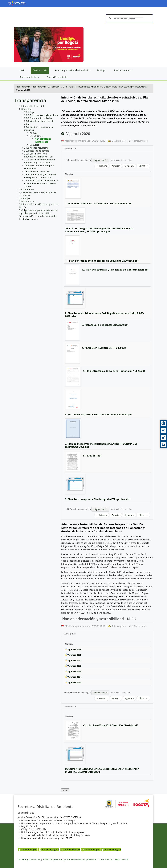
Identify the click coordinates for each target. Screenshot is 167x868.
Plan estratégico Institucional (133, 87)
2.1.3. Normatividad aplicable (38, 118)
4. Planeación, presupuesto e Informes (38, 192)
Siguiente (129, 166)
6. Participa (24, 198)
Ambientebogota (70, 849)
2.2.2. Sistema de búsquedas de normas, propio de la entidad (40, 161)
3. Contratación (27, 189)
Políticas (33, 133)
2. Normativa (54, 87)
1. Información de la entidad (33, 106)
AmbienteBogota (28, 849)
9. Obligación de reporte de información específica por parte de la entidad (38, 212)
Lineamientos (110, 87)
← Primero (102, 166)
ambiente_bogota (49, 849)
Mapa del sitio (122, 859)
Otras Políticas (106, 859)
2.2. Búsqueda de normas (37, 151)
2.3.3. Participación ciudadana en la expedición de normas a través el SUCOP (41, 183)
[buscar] (129, 19)
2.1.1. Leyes (30, 112)
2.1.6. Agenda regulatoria (36, 148)
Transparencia (23, 87)
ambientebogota (111, 849)
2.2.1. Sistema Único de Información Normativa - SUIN (39, 155)
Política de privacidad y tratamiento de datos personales (70, 859)
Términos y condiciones (29, 859)
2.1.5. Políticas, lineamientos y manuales (82, 87)
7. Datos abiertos (27, 201)
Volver (65, 790)
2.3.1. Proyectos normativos (38, 172)
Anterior (116, 166)
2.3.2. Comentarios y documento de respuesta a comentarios (40, 176)
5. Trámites (25, 195)
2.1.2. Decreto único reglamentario (41, 115)
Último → (143, 166)
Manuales (34, 145)
